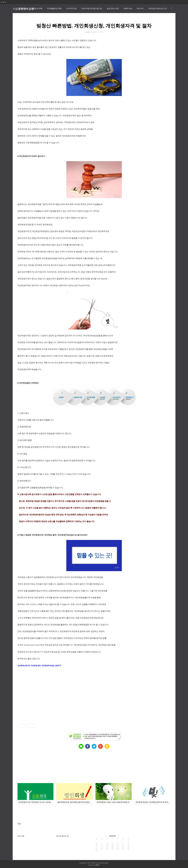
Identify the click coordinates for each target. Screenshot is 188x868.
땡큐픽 (23, 8)
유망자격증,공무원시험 (92, 8)
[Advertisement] (90, 697)
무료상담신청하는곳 (158, 8)
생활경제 (37, 8)
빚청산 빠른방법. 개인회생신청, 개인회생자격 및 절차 (94, 26)
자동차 (128, 8)
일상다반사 (113, 8)
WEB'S (97, 865)
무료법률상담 (54, 8)
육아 (140, 8)
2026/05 (112, 836)
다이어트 (71, 8)
